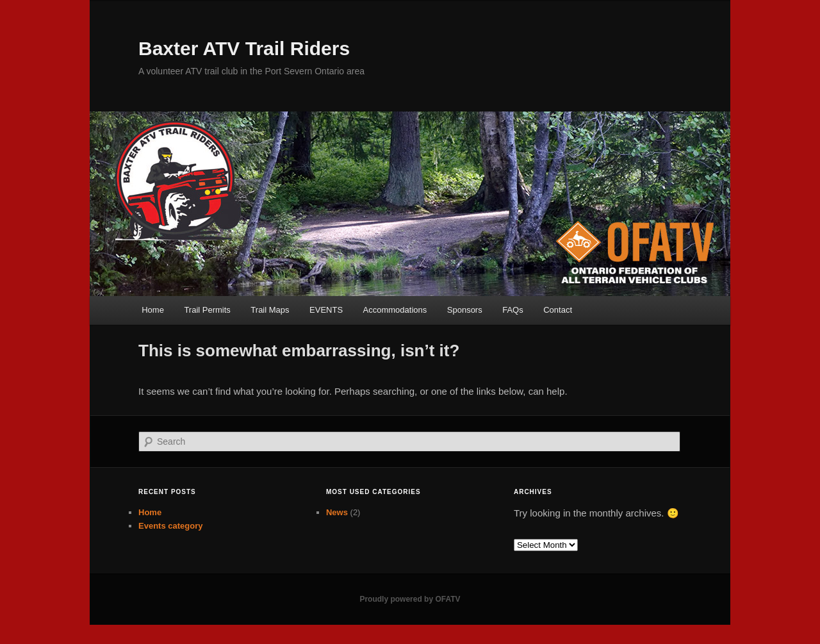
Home (153, 310)
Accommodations (395, 310)
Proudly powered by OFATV (410, 599)
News (337, 512)
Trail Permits (207, 310)
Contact (558, 310)
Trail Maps (270, 310)
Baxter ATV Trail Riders (244, 48)
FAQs (513, 310)
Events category (170, 526)
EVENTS (326, 310)
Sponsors (465, 310)
